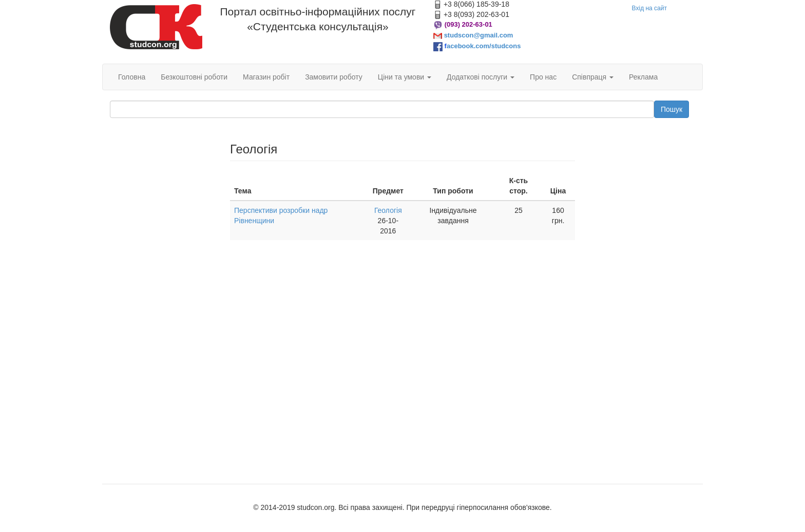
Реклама (643, 77)
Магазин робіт (266, 77)
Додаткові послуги (481, 77)
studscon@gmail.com (479, 35)
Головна (132, 77)
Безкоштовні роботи (194, 77)
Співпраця (593, 77)
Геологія (388, 210)
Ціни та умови (405, 77)
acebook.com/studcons (484, 46)
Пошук (672, 109)
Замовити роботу (334, 77)
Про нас (543, 77)
